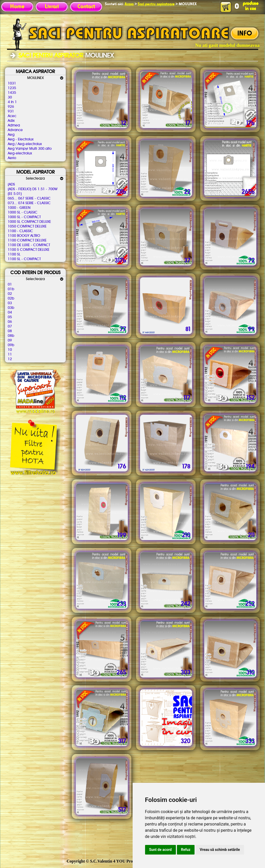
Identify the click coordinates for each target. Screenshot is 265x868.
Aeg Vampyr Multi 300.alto (30, 149)
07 (10, 326)
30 (10, 97)
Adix (11, 121)
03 (10, 303)
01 (10, 284)
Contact (86, 7)
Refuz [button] (186, 850)
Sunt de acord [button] (160, 850)
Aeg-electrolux (20, 153)
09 (10, 340)
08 (10, 331)
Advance (15, 130)
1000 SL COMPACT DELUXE (29, 222)
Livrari (52, 7)
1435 (12, 93)
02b (11, 298)
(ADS (11, 184)
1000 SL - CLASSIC (23, 212)
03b (11, 308)
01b (11, 289)
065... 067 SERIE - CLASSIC (29, 198)
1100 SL (14, 254)
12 (10, 359)
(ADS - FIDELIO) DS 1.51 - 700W (33, 189)
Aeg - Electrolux (21, 139)
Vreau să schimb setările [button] (220, 850)
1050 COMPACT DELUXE (27, 226)
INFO (245, 34)
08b (11, 336)
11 (10, 354)
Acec (12, 116)
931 (11, 111)
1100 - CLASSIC (20, 231)
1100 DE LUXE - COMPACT (29, 245)
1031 (12, 83)
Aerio (12, 158)
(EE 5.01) (15, 194)
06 (10, 322)
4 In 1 (12, 102)
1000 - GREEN (19, 208)
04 (10, 312)
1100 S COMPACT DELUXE (29, 250)
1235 (12, 88)
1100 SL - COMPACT (24, 259)
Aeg (11, 135)
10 (10, 350)
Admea (14, 125)
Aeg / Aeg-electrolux (25, 144)
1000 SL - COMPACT (24, 217)
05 (10, 317)
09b (11, 345)
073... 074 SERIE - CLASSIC (29, 203)
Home (17, 7)
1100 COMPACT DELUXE (27, 240)
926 (11, 107)
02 (10, 294)
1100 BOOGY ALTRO (24, 236)
